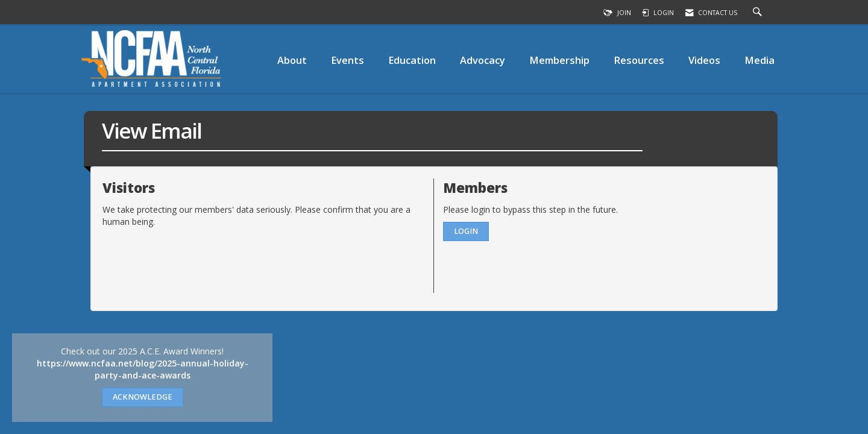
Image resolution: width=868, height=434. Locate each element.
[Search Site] (759, 13)
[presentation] (194, 257)
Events (348, 60)
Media (759, 60)
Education (412, 60)
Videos (704, 60)
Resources (639, 60)
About (292, 60)
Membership (559, 60)
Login (466, 231)
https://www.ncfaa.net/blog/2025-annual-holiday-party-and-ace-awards (143, 369)
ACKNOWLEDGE (143, 397)
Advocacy (483, 60)
